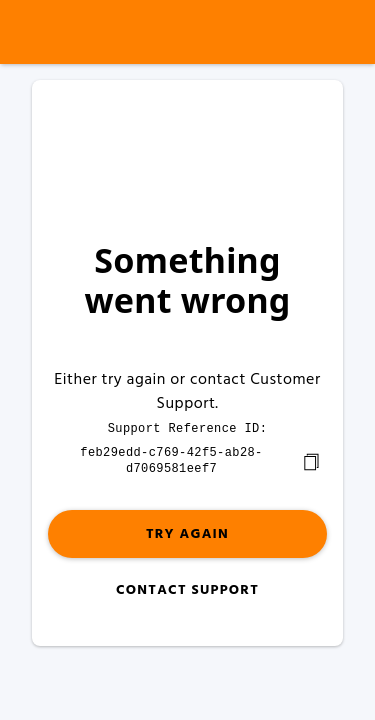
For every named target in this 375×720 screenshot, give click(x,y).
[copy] (311, 460)
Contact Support (187, 588)
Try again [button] (187, 532)
